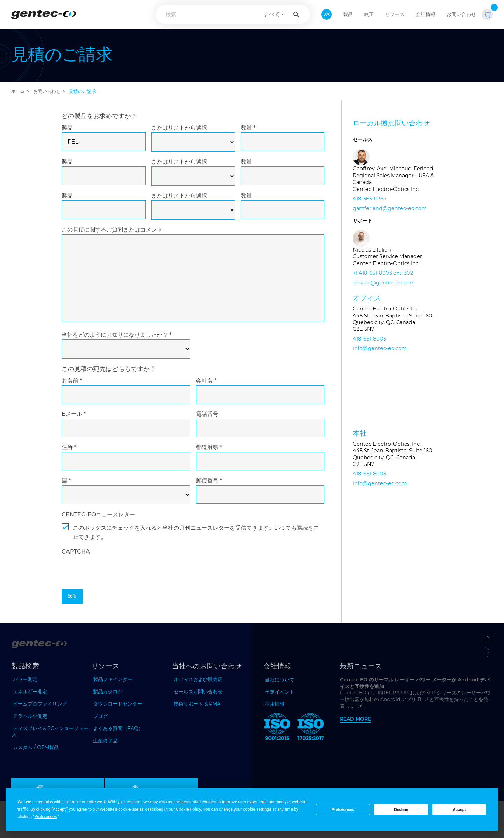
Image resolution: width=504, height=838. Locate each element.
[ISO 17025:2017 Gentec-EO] (311, 728)
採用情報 (275, 704)
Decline (401, 810)
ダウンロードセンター (118, 704)
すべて (272, 14)
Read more (355, 719)
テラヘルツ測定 (30, 716)
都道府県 (209, 447)
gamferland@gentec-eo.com (390, 208)
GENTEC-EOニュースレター (98, 514)
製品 (67, 128)
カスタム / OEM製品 (36, 747)
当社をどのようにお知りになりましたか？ (117, 335)
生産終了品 (105, 741)
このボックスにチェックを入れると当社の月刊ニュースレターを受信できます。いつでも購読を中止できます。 (196, 532)
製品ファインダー (113, 679)
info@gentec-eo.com (380, 348)
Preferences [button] (45, 817)
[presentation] (115, 586)
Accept (460, 810)
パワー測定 (25, 679)
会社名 (206, 381)
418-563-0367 (370, 199)
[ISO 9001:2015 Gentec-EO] (277, 728)
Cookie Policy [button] (188, 809)
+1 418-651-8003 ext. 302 (383, 273)
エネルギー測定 (30, 692)
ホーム (18, 91)
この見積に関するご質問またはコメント (112, 230)
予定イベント (280, 692)
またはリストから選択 (179, 128)
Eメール (74, 414)
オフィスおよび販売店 (198, 679)
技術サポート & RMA (197, 704)
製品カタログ (108, 692)
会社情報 (426, 14)
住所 (69, 447)
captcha (76, 552)
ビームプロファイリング (40, 704)
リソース (395, 14)
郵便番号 (209, 480)
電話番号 (207, 414)
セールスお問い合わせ (198, 692)
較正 (369, 14)
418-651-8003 (369, 339)
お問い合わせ (461, 14)
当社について (280, 680)
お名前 (72, 381)
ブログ (100, 716)
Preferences (343, 810)
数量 (248, 128)
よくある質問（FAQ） (118, 728)
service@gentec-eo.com (384, 283)
